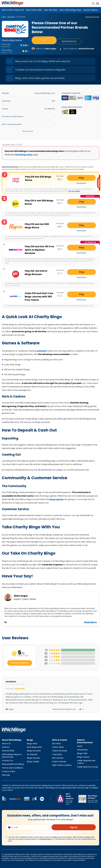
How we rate (6, 47)
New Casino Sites (34, 10)
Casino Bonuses (60, 751)
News (80, 746)
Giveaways (82, 750)
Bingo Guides (33, 761)
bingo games (57, 499)
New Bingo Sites (34, 747)
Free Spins (57, 754)
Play (44, 39)
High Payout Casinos (62, 765)
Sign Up (74, 827)
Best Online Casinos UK (13, 10)
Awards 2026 (8, 751)
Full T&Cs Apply (74, 191)
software (42, 351)
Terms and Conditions (12, 768)
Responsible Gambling (13, 764)
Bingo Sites (11, 17)
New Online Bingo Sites (70, 10)
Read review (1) (70, 39)
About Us (6, 743)
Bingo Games (33, 758)
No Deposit (32, 754)
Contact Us (7, 760)
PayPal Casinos (91, 10)
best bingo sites (24, 155)
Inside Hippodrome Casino (86, 762)
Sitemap (6, 775)
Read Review (88, 183)
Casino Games (59, 761)
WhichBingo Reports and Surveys (12, 755)
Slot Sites (56, 743)
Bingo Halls (82, 753)
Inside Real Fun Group (87, 767)
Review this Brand (20, 663)
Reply (10, 709)
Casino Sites (58, 747)
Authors (6, 747)
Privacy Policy (9, 771)
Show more (28, 131)
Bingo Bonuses (34, 751)
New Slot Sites (51, 10)
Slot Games (58, 758)
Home (4, 17)
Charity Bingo (21, 17)
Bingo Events (83, 757)
